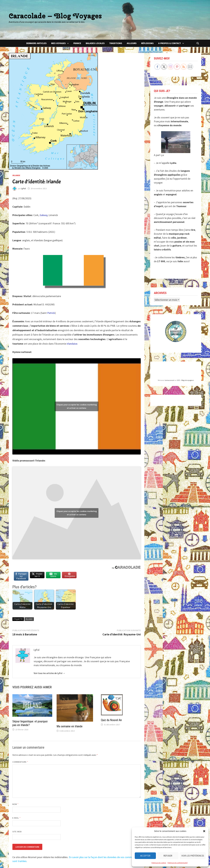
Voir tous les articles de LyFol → (49, 673)
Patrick (51, 313)
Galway (44, 215)
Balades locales (95, 43)
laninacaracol (169, 367)
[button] (204, 831)
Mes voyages (58, 43)
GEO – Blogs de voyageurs (185, 367)
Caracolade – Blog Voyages (55, 16)
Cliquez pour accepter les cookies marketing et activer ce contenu (77, 406)
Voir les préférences (193, 856)
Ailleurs (132, 43)
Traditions (116, 43)
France (77, 43)
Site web (17, 832)
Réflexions (147, 43)
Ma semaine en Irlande (70, 726)
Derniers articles (36, 43)
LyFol (23, 188)
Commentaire (20, 762)
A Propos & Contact (170, 43)
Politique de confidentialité (178, 863)
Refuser (168, 856)
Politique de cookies (159, 863)
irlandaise (72, 344)
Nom (15, 804)
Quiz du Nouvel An (111, 720)
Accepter (145, 856)
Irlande (16, 175)
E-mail (16, 818)
